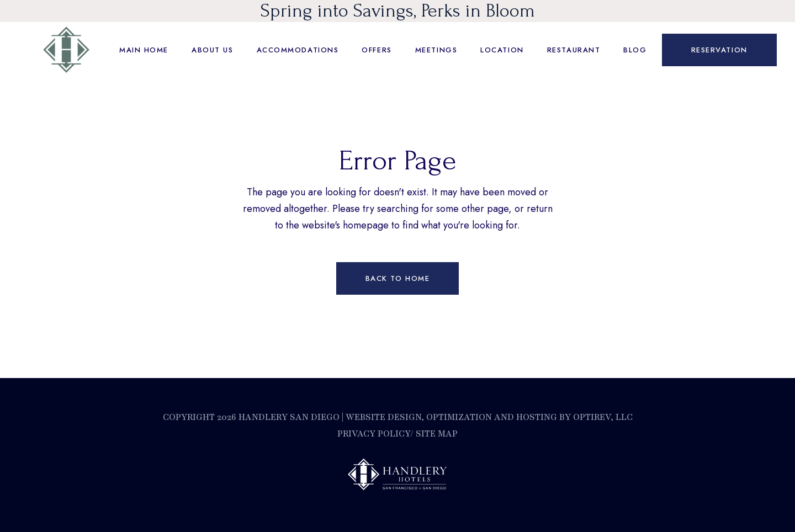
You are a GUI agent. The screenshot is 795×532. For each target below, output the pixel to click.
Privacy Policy (374, 434)
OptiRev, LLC (602, 417)
